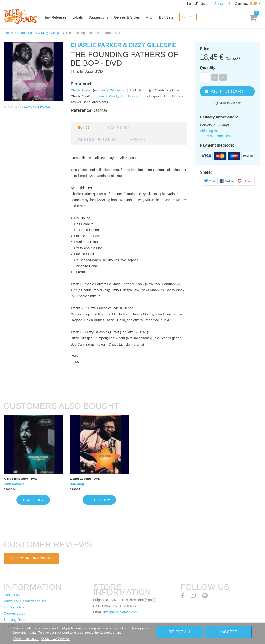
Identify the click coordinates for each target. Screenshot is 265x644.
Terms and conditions (216, 136)
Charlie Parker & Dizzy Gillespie (39, 33)
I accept (228, 632)
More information (26, 639)
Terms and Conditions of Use (25, 601)
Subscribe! (222, 4)
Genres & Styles (127, 17)
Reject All (180, 632)
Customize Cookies (55, 639)
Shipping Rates (15, 620)
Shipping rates (211, 131)
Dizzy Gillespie (111, 90)
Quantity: (208, 68)
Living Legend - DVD (85, 479)
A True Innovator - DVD (21, 479)
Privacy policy (14, 607)
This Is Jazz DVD (87, 72)
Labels (78, 17)
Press (138, 139)
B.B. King (77, 484)
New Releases (55, 17)
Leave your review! (37, 107)
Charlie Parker (81, 90)
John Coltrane (14, 484)
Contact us (12, 595)
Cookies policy (14, 613)
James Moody (108, 96)
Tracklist (117, 128)
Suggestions (98, 17)
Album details (96, 139)
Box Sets (166, 17)
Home (9, 33)
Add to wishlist (231, 103)
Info (84, 128)
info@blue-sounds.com (120, 612)
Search (188, 17)
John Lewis (128, 96)
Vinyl (149, 17)
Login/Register (198, 4)
